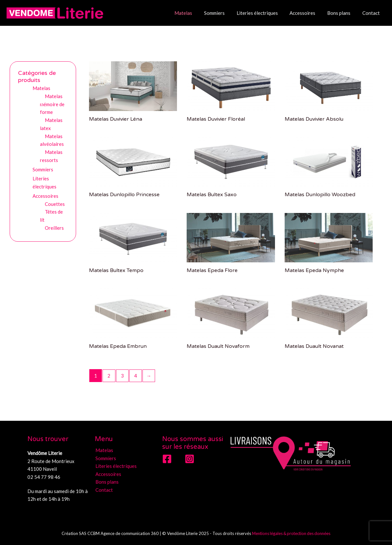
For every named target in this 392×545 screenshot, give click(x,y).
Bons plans (342, 13)
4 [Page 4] (136, 376)
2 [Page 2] (109, 376)
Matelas (195, 13)
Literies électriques (265, 13)
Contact (372, 13)
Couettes (55, 204)
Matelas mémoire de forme (52, 104)
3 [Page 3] (122, 376)
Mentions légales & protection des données (291, 533)
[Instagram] (190, 459)
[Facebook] (167, 459)
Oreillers (54, 228)
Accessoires (308, 13)
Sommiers (224, 13)
